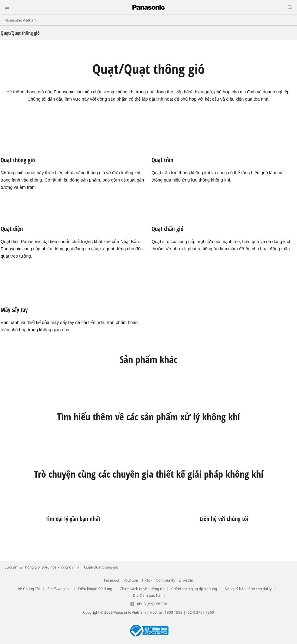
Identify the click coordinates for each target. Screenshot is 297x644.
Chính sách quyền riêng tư (142, 589)
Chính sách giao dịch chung (194, 589)
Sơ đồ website (59, 589)
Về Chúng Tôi (29, 589)
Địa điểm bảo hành (149, 595)
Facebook (112, 580)
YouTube (131, 580)
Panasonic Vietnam (21, 20)
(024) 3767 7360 (200, 612)
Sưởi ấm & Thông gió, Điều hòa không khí (39, 567)
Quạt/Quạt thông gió (101, 567)
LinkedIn (186, 580)
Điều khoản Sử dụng (95, 589)
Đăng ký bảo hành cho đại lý (248, 589)
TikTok (147, 580)
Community (165, 580)
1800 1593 (174, 612)
